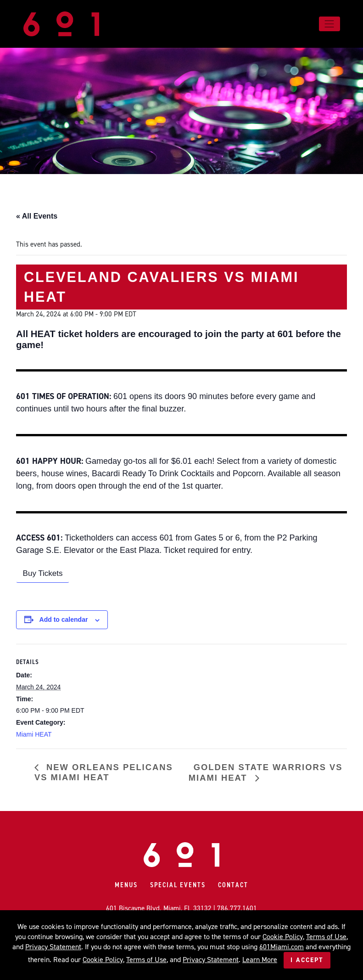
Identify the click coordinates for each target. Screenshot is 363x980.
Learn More (260, 960)
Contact (233, 885)
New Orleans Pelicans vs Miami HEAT (104, 772)
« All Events (37, 216)
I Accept (307, 960)
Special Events (178, 885)
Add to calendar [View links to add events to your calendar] (64, 620)
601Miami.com (282, 947)
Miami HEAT (34, 734)
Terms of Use (326, 937)
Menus (126, 885)
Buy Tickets (43, 573)
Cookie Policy (283, 937)
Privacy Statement (53, 947)
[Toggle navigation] (329, 24)
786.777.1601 (237, 908)
